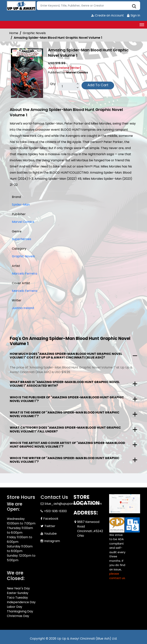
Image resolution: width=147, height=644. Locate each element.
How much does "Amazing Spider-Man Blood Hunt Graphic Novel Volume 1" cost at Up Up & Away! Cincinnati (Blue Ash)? (66, 356)
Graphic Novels (34, 33)
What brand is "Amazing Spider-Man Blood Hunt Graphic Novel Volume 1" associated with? (65, 384)
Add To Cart (98, 85)
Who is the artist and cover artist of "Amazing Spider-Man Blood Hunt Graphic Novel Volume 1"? (67, 445)
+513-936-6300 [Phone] (55, 511)
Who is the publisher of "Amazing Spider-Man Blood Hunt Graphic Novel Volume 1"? (67, 399)
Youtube (50, 534)
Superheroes (22, 239)
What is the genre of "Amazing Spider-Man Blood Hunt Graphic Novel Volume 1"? (65, 414)
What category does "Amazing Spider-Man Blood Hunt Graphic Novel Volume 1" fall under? (65, 429)
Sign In (133, 15)
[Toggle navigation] (142, 25)
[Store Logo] (21, 6)
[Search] (88, 6)
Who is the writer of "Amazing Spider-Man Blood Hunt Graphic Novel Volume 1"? (65, 460)
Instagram (52, 541)
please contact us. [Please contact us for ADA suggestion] (117, 576)
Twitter (50, 526)
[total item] (69, 87)
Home (14, 33)
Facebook (51, 519)
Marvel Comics (23, 222)
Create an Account (107, 15)
